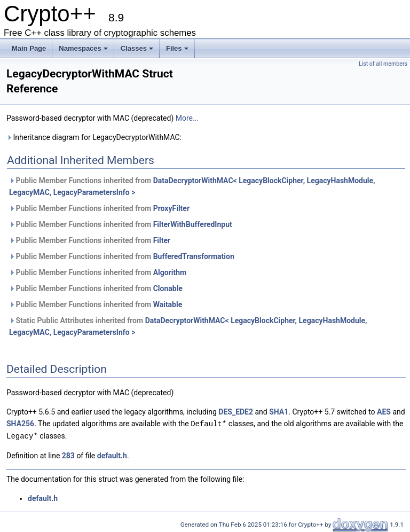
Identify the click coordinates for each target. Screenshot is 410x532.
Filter (162, 240)
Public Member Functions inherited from (192, 186)
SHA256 (20, 424)
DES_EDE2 (236, 412)
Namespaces (83, 48)
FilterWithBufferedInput (193, 224)
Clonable (168, 288)
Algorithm (170, 272)
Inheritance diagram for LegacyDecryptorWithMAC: (94, 137)
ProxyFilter (171, 208)
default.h (112, 455)
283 (68, 455)
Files (177, 48)
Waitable (168, 304)
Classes (137, 48)
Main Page (29, 48)
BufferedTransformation (194, 256)
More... (187, 118)
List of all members (383, 64)
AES (384, 412)
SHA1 (279, 412)
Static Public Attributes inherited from (188, 326)
